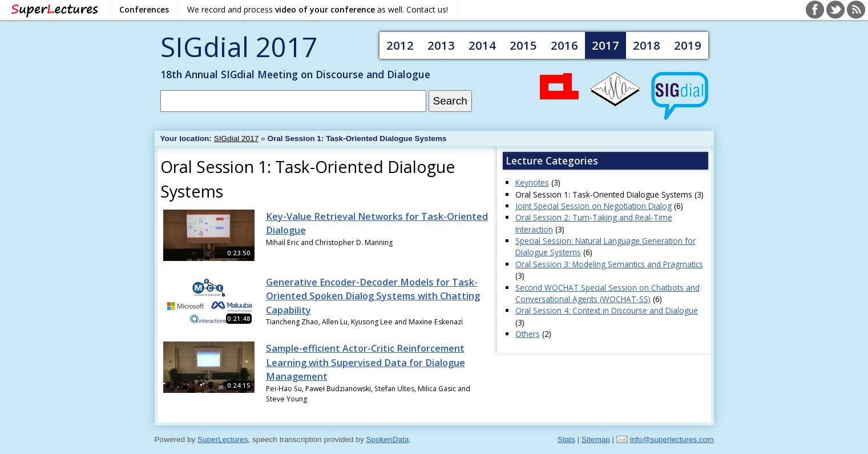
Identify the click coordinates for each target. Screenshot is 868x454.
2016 (564, 45)
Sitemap (596, 439)
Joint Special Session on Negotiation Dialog (594, 206)
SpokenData (388, 439)
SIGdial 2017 (239, 47)
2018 (647, 45)
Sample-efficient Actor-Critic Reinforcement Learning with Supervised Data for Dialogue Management (366, 362)
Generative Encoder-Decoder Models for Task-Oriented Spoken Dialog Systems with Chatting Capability (373, 296)
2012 (400, 45)
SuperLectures (223, 439)
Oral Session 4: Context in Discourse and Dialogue (607, 310)
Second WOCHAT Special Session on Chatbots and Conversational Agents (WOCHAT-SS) (607, 293)
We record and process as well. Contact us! (318, 9)
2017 (605, 45)
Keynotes (532, 182)
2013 (441, 45)
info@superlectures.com (672, 439)
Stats (566, 439)
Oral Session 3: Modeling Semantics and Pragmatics (609, 264)
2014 (482, 45)
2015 (523, 45)
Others (528, 334)
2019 (688, 45)
